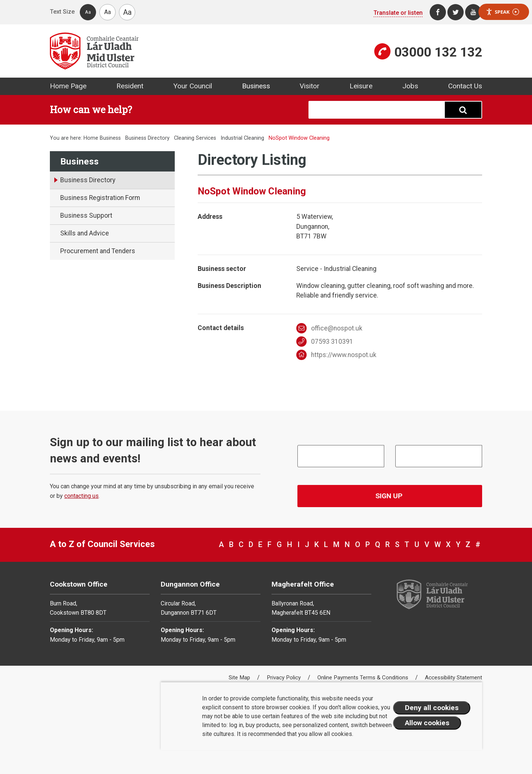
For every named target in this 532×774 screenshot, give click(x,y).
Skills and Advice (85, 233)
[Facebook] (438, 12)
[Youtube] (473, 12)
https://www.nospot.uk (337, 355)
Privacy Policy (284, 678)
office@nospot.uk (330, 328)
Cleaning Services (195, 138)
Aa (88, 12)
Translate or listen (398, 13)
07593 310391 (325, 342)
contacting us (81, 496)
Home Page (68, 86)
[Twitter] (456, 12)
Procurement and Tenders (98, 251)
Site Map (240, 678)
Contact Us (465, 86)
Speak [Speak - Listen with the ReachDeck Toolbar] (502, 12)
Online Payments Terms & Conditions (364, 678)
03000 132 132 (438, 52)
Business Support (86, 215)
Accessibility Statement (453, 678)
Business (256, 86)
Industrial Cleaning (242, 138)
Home (91, 138)
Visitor (310, 86)
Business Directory (147, 138)
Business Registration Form (100, 198)
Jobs (410, 86)
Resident (130, 86)
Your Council (193, 86)
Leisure (361, 86)
